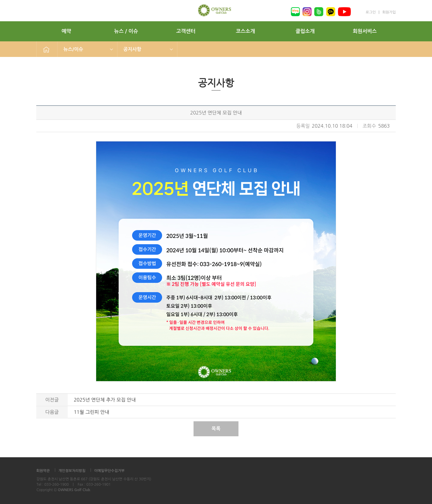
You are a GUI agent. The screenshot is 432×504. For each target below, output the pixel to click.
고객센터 (186, 31)
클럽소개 (305, 31)
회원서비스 (365, 31)
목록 (216, 429)
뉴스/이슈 (73, 49)
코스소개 (245, 31)
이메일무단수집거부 (109, 471)
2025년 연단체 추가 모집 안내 (105, 400)
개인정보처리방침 (72, 471)
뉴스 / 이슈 (126, 31)
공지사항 (132, 49)
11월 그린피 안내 (92, 412)
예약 (67, 31)
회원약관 (43, 471)
